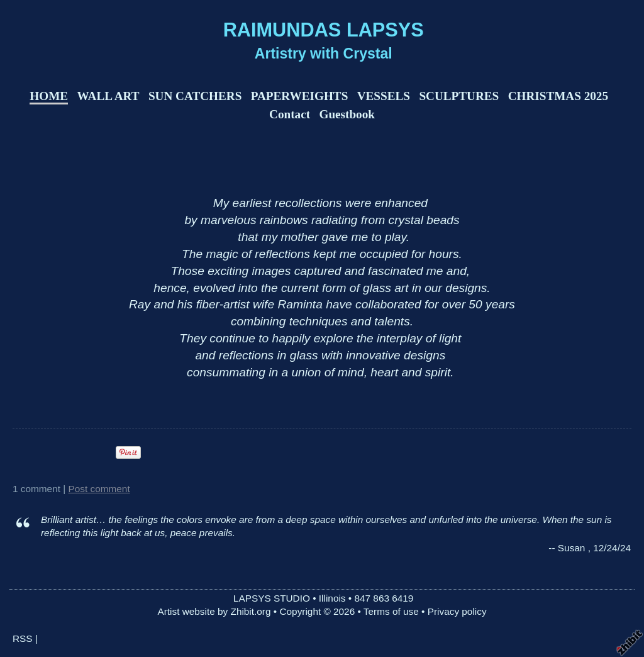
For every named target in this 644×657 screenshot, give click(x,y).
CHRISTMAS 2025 (558, 96)
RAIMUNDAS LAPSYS (324, 30)
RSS (23, 638)
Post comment (99, 489)
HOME (49, 96)
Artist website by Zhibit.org (214, 611)
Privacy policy (457, 611)
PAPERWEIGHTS (300, 96)
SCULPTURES (459, 96)
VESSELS (384, 96)
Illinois (332, 598)
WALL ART (108, 96)
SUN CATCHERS (195, 96)
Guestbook (347, 114)
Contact (290, 114)
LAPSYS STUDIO (272, 598)
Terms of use (391, 611)
